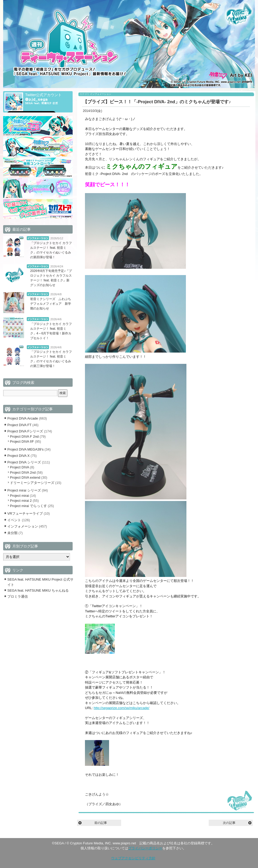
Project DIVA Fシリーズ (25, 431)
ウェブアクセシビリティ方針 (133, 858)
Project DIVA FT (19, 425)
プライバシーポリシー (145, 848)
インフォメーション (101, 94)
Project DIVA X (18, 456)
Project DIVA (20, 467)
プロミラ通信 (18, 596)
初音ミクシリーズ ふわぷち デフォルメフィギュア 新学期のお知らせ (52, 304)
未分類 (12, 533)
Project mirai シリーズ (24, 490)
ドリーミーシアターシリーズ (32, 483)
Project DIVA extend (25, 477)
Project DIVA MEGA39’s (25, 449)
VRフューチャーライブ (25, 513)
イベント (14, 520)
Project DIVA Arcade (23, 418)
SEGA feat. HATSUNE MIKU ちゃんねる (38, 590)
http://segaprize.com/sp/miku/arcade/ (121, 708)
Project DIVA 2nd (23, 472)
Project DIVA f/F (22, 441)
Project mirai (19, 496)
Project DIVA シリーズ (24, 462)
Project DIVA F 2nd (24, 436)
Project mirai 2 (21, 501)
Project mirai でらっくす (28, 506)
